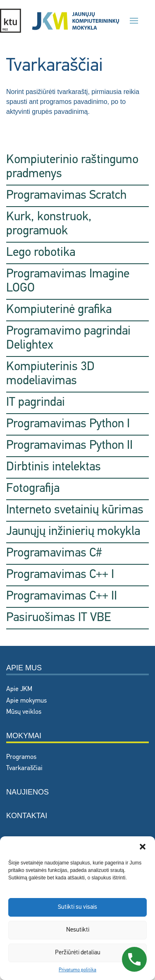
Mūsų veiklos (24, 712)
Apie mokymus (26, 701)
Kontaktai (27, 816)
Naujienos (27, 792)
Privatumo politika (77, 970)
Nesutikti (78, 930)
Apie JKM (19, 689)
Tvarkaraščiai (24, 768)
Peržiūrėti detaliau (78, 953)
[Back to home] (60, 21)
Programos (21, 757)
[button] (143, 847)
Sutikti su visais (77, 907)
